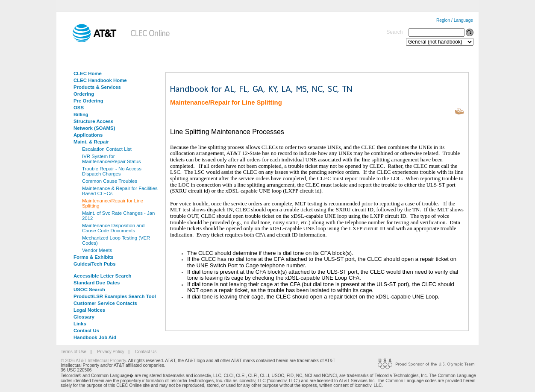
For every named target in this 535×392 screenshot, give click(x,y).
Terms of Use (73, 352)
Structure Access (93, 121)
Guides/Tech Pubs (95, 264)
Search (394, 32)
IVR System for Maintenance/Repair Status (111, 159)
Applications (88, 135)
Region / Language (455, 20)
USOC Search (89, 290)
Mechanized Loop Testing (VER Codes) (116, 240)
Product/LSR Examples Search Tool (115, 296)
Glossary (84, 317)
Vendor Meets (97, 250)
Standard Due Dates (97, 283)
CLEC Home (88, 73)
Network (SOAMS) (94, 128)
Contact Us (86, 331)
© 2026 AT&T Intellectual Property (93, 361)
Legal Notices (89, 310)
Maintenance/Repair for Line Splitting (113, 203)
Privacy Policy (110, 352)
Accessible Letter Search (103, 276)
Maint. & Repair (91, 142)
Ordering (84, 94)
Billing (81, 114)
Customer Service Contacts (105, 303)
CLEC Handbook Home (100, 80)
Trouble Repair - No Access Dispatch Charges (112, 171)
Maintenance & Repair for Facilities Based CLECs (120, 191)
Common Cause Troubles (110, 181)
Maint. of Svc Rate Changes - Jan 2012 (118, 216)
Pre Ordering (88, 101)
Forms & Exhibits (94, 257)
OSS (79, 108)
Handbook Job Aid (95, 337)
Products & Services (97, 87)
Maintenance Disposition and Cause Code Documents (113, 228)
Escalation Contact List (107, 149)
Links (80, 324)
